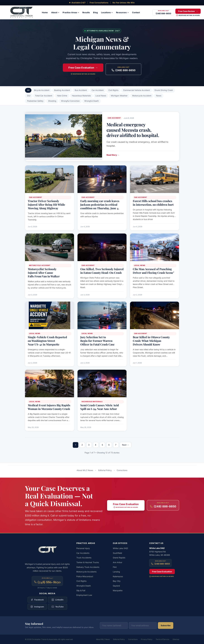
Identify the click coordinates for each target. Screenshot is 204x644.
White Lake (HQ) (120, 548)
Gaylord (116, 586)
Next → (126, 445)
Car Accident (98, 90)
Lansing (116, 572)
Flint (115, 567)
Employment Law (84, 595)
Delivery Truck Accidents (88, 567)
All (28, 90)
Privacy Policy (147, 639)
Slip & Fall (81, 590)
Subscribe (166, 625)
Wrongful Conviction (70, 101)
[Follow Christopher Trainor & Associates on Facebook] (37, 600)
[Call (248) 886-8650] (163, 12)
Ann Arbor (117, 562)
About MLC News (85, 470)
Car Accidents (83, 553)
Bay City (117, 581)
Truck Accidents (84, 558)
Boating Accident (62, 90)
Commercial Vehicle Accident (136, 90)
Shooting (52, 101)
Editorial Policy (105, 470)
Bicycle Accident (42, 90)
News (159, 96)
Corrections (122, 470)
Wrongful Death (92, 101)
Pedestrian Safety (35, 101)
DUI (29, 96)
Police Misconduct (85, 576)
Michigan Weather (119, 96)
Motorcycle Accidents (86, 572)
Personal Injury (83, 548)
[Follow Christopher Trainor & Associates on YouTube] (58, 607)
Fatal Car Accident (44, 96)
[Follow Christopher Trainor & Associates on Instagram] (37, 607)
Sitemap (176, 639)
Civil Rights (113, 90)
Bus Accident (81, 90)
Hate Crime (62, 96)
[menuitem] (45, 12)
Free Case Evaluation (162, 572)
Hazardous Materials (81, 96)
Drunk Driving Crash (164, 90)
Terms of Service (162, 639)
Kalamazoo (118, 576)
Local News (101, 96)
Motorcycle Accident (142, 96)
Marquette (118, 590)
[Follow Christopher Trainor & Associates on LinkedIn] (58, 600)
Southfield (117, 553)
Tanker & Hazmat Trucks (88, 562)
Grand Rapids (119, 558)
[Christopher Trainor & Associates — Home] (23, 12)
